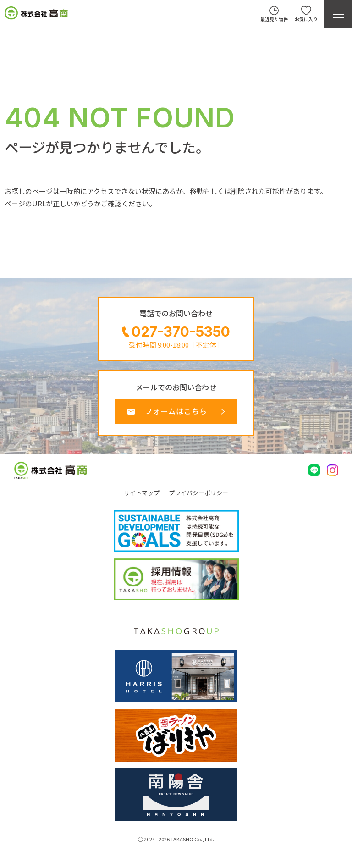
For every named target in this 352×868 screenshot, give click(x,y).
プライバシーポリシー (198, 493)
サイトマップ (142, 493)
